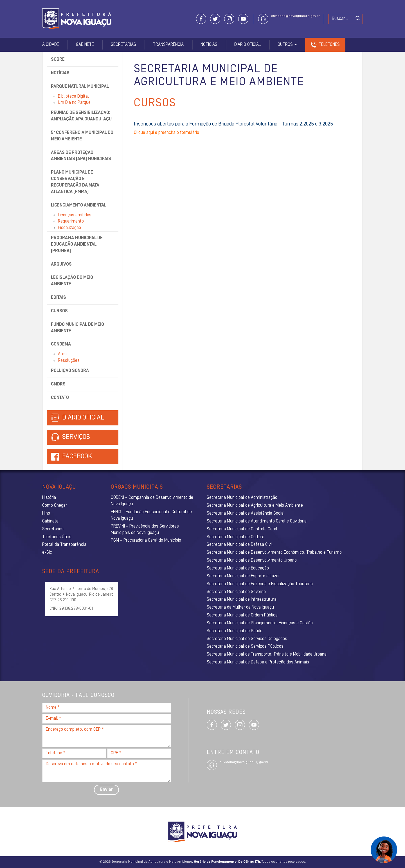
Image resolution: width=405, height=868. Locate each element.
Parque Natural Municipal (80, 87)
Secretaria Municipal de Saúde (235, 631)
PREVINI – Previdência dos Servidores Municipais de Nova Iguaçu (145, 530)
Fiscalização (69, 228)
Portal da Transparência (64, 545)
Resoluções (69, 361)
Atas (62, 354)
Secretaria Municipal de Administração (242, 498)
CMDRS (58, 384)
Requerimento (71, 221)
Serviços (71, 437)
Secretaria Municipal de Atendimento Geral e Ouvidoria (257, 521)
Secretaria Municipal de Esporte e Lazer (243, 576)
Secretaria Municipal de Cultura (236, 537)
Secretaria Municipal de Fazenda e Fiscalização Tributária (260, 584)
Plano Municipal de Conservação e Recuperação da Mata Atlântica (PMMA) (75, 182)
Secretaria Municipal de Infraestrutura (242, 600)
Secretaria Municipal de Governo (236, 592)
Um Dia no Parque (74, 103)
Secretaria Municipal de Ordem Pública (242, 615)
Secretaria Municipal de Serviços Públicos (245, 647)
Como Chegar (55, 506)
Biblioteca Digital (73, 97)
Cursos (59, 311)
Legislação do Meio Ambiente (72, 281)
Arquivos (61, 264)
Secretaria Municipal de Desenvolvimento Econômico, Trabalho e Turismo (274, 553)
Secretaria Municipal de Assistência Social (246, 513)
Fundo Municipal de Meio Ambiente (77, 328)
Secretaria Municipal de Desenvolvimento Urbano (252, 560)
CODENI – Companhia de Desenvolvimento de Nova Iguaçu (152, 501)
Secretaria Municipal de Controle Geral (242, 529)
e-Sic (47, 553)
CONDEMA (61, 344)
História (49, 498)
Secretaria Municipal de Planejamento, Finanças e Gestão (260, 623)
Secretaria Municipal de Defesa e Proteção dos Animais (258, 662)
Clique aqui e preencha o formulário (166, 133)
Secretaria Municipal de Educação (238, 568)
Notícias (209, 45)
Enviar (106, 790)
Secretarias (123, 45)
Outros (287, 45)
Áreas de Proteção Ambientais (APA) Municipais (81, 156)
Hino (46, 513)
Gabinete (85, 45)
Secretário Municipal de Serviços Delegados (247, 639)
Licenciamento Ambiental (79, 205)
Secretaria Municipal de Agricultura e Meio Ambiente (255, 506)
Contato (60, 398)
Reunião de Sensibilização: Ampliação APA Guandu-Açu (81, 116)
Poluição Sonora (70, 371)
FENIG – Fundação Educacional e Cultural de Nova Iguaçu (151, 515)
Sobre (58, 60)
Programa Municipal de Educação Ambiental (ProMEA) (77, 245)
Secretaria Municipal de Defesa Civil (240, 545)
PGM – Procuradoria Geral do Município (146, 540)
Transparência (168, 45)
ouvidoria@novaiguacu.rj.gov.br (295, 16)
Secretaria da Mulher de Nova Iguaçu (240, 607)
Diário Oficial (247, 45)
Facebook (77, 457)
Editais (58, 298)
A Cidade (51, 45)
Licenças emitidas (75, 215)
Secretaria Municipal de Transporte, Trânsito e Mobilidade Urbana (267, 654)
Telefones (329, 45)
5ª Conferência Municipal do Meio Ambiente (82, 136)
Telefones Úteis (57, 537)
